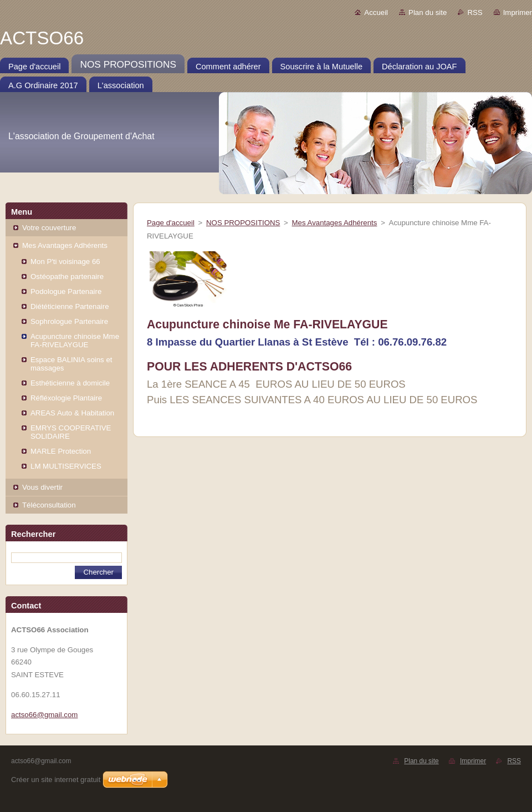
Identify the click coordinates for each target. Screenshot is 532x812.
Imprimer (518, 12)
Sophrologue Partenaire (69, 321)
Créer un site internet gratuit (56, 780)
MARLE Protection (61, 451)
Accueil (376, 12)
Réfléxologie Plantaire (66, 398)
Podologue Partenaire (66, 291)
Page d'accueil (171, 223)
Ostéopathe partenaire (67, 276)
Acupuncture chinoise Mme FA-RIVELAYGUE (75, 341)
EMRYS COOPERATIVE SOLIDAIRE (71, 432)
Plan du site (428, 12)
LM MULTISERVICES (66, 466)
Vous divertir (42, 487)
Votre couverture (49, 228)
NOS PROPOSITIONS (243, 223)
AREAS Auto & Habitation (72, 413)
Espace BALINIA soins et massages (71, 364)
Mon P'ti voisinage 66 (65, 262)
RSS (475, 12)
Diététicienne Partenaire (70, 306)
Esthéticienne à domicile (70, 383)
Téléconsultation (49, 505)
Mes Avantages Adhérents (65, 245)
